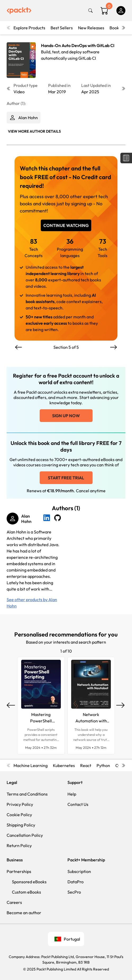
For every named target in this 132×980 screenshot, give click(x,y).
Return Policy (19, 846)
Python (103, 765)
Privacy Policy (20, 804)
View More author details (34, 131)
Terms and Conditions (27, 794)
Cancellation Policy (25, 835)
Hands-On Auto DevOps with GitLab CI (78, 45)
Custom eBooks (26, 892)
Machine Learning (31, 765)
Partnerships (19, 871)
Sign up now (66, 416)
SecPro (74, 892)
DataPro (76, 882)
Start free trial (66, 478)
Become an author (24, 913)
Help (72, 794)
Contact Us (78, 804)
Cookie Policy (19, 815)
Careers (14, 902)
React (86, 765)
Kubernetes (64, 765)
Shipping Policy (21, 825)
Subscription (79, 871)
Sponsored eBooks (29, 882)
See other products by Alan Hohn (32, 603)
